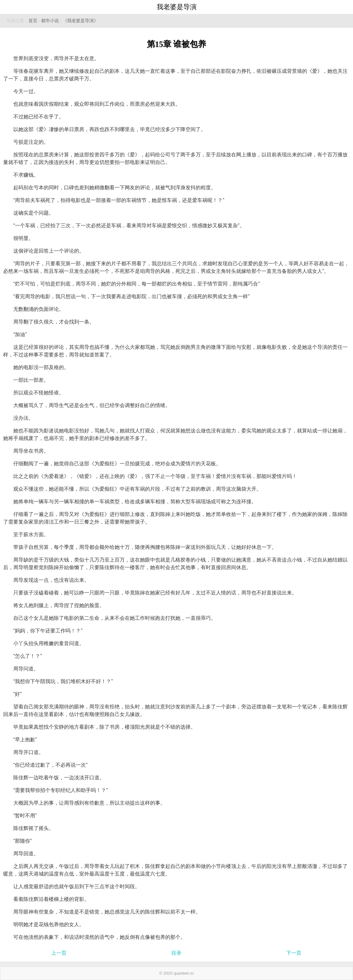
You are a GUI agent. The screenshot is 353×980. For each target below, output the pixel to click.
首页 (33, 21)
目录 (176, 953)
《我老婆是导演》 (80, 21)
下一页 (294, 953)
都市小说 (50, 21)
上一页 (59, 953)
